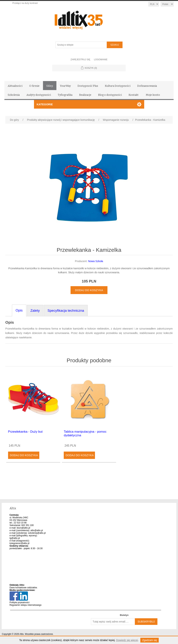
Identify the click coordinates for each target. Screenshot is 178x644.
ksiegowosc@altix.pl (19, 543)
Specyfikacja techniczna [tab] (66, 311)
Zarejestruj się (80, 60)
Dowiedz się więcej (127, 640)
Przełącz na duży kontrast (25, 3)
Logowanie (101, 60)
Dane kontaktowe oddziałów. (24, 588)
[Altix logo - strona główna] (94, 19)
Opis (10, 322)
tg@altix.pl (15, 538)
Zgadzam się (150, 640)
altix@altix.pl (37, 530)
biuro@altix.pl (23, 528)
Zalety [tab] (35, 311)
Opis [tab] (19, 310)
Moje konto (153, 95)
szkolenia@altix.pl (37, 533)
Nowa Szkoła (96, 261)
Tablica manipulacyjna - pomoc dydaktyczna (85, 433)
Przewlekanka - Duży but (25, 432)
